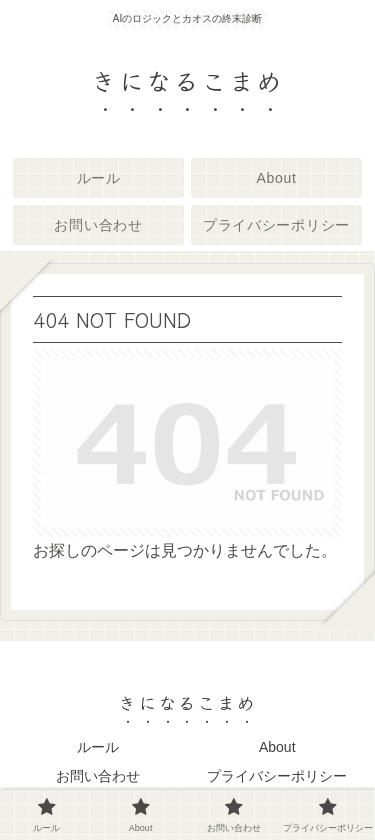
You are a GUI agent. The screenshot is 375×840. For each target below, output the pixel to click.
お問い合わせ (98, 776)
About (277, 747)
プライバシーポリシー (277, 776)
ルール (98, 747)
